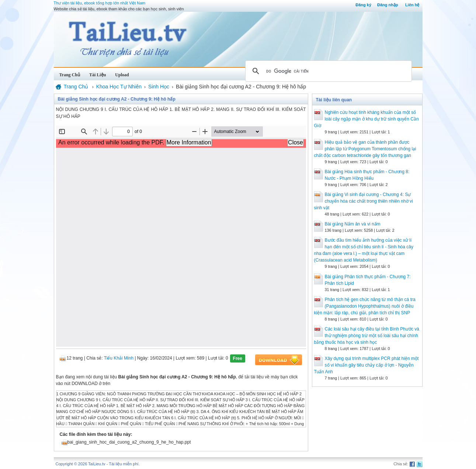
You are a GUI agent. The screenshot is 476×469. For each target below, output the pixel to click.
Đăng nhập (388, 5)
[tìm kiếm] (327, 71)
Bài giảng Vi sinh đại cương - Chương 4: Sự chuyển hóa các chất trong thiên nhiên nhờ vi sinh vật (364, 201)
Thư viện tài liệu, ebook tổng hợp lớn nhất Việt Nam (100, 3)
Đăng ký (363, 5)
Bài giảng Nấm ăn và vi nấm (353, 224)
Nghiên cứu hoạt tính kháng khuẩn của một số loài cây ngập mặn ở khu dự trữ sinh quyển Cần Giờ (366, 119)
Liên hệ (412, 5)
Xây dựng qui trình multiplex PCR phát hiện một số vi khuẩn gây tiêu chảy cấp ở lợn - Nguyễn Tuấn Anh (366, 365)
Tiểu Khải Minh (119, 358)
